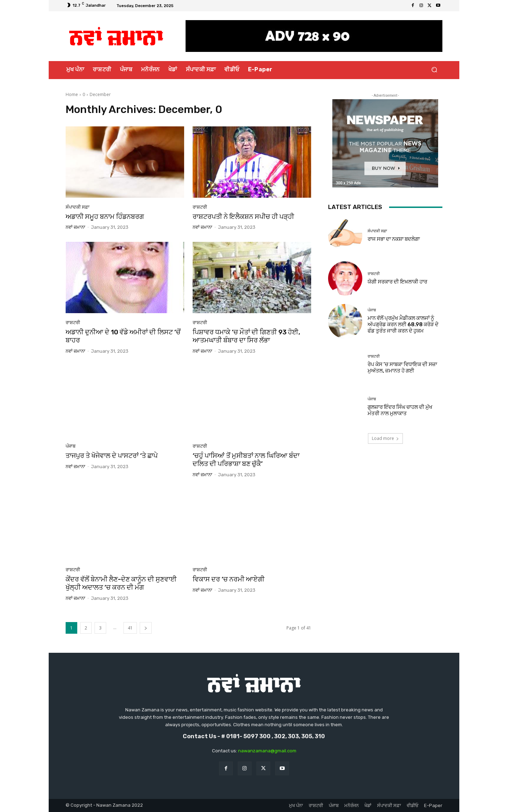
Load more (385, 438)
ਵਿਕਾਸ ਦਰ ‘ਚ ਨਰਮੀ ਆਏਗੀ (229, 579)
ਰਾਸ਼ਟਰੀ (200, 207)
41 (130, 628)
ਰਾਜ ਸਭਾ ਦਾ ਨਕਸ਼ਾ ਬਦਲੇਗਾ (394, 239)
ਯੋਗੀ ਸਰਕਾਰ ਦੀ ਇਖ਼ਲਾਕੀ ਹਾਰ (397, 282)
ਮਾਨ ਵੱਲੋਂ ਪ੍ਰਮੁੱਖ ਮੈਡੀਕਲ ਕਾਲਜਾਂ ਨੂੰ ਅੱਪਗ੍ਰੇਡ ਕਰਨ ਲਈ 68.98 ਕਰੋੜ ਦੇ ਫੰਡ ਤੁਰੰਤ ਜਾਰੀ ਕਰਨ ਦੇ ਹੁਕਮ (403, 324)
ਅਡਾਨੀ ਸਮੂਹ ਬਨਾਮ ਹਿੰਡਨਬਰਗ (105, 217)
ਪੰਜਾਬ (71, 446)
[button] (434, 70)
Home (72, 94)
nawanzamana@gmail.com (267, 751)
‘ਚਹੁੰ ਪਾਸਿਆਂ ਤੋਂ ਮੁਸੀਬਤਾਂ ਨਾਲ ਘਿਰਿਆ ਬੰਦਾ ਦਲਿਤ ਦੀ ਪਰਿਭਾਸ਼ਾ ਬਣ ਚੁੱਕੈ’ (246, 460)
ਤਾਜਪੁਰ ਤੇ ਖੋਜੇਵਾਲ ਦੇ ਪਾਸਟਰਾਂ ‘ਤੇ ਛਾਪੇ (112, 456)
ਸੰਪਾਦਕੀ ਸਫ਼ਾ (78, 207)
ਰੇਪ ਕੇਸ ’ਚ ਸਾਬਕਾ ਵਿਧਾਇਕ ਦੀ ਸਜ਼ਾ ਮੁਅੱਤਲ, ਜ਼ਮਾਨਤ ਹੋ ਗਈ (402, 368)
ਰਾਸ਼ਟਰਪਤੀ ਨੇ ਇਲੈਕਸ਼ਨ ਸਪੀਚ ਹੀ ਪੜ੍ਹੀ (243, 217)
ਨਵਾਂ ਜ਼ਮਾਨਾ (75, 227)
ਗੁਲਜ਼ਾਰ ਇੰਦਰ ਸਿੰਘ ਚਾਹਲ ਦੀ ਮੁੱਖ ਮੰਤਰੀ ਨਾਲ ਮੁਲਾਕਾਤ (400, 410)
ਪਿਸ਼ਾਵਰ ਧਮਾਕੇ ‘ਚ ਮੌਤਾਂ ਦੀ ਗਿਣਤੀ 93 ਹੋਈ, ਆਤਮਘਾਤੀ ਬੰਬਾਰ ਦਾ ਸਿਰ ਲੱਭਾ (246, 336)
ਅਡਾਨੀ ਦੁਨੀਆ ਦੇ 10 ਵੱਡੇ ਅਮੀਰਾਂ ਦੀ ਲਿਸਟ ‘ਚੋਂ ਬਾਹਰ (123, 336)
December (100, 94)
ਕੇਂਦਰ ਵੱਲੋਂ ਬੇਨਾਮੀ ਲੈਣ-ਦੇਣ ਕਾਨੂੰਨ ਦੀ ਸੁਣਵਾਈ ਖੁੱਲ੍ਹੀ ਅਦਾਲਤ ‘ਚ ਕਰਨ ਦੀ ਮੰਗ (121, 583)
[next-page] (146, 628)
